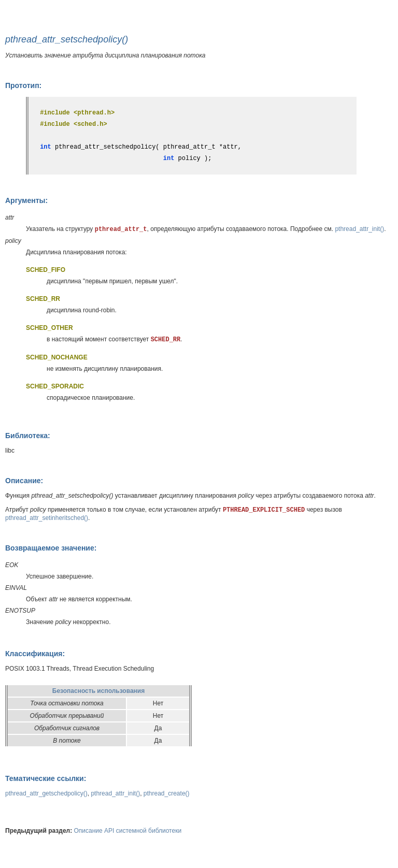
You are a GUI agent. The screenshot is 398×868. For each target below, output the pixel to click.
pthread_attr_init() (359, 229)
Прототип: (23, 85)
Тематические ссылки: (46, 778)
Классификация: (35, 654)
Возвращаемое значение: (51, 548)
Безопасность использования (98, 691)
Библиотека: (28, 436)
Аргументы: (26, 200)
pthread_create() (167, 793)
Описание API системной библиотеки (128, 831)
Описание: (24, 481)
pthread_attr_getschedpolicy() (46, 793)
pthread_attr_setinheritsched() (47, 518)
